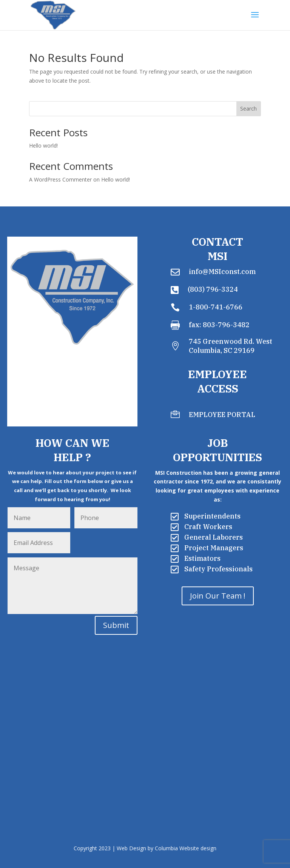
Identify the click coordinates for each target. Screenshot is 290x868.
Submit (116, 625)
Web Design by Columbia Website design (167, 848)
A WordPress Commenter (60, 179)
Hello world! (43, 145)
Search (248, 108)
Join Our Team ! (218, 596)
